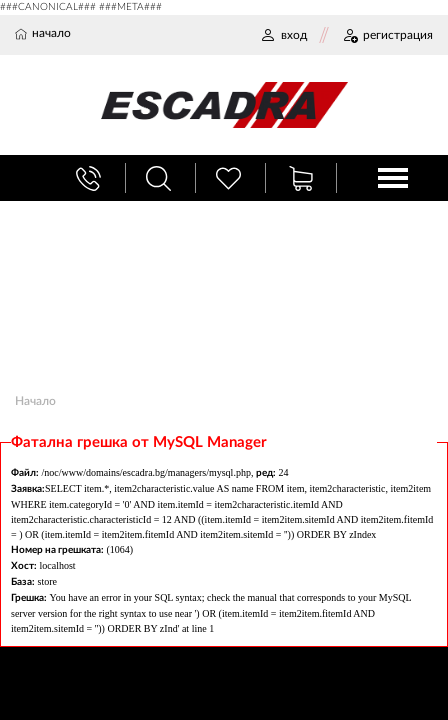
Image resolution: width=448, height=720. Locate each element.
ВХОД (283, 35)
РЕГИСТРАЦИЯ (387, 35)
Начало (35, 401)
